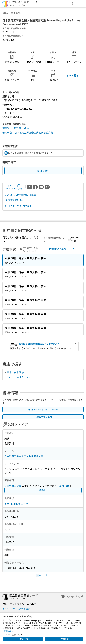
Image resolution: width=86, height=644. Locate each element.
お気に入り (9, 187)
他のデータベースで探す (18, 206)
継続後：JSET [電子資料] (16, 128)
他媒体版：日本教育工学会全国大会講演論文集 (28, 133)
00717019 (64, 486)
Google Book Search (20, 377)
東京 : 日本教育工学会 (16, 504)
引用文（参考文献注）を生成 (20, 195)
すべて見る (73, 75)
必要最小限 (23, 639)
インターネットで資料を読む (16, 609)
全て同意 (64, 639)
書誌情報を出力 (14, 200)
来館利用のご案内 (62, 249)
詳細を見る (8, 631)
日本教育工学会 (13, 486)
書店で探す (43, 171)
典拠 (43, 490)
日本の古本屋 (16, 372)
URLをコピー (19, 187)
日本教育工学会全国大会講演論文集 (24, 456)
